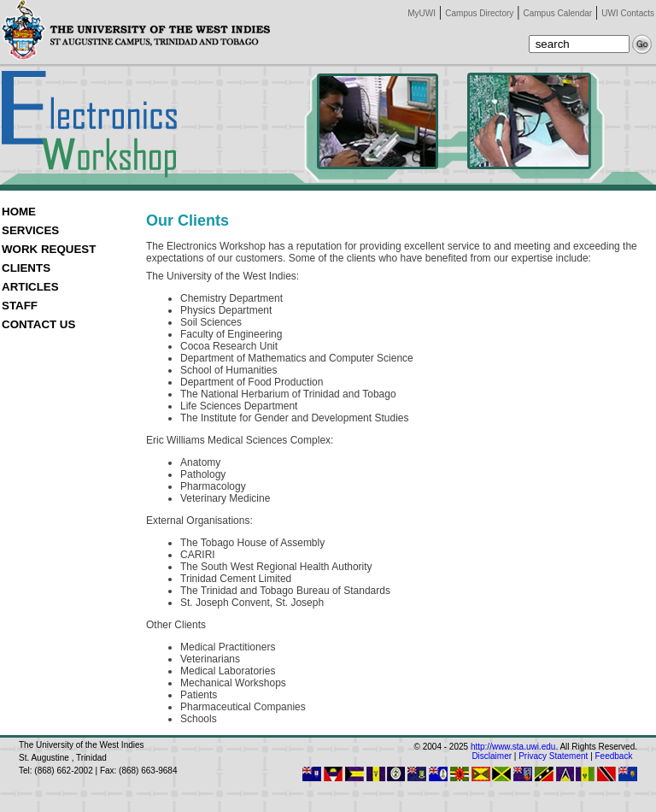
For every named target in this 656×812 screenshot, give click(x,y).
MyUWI (422, 13)
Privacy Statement (553, 756)
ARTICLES (30, 287)
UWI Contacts (628, 13)
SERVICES (30, 230)
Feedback (614, 756)
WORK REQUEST (49, 249)
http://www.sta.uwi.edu (513, 747)
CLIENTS (26, 268)
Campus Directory (479, 13)
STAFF (20, 306)
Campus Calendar (558, 13)
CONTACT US (38, 324)
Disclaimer (492, 756)
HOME (19, 212)
